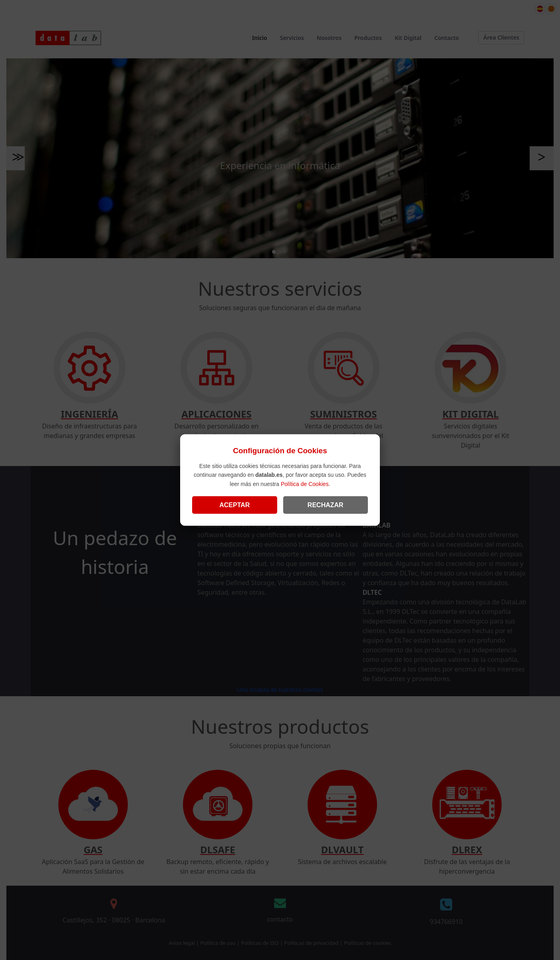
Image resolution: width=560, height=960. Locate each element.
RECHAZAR (326, 505)
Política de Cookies (305, 484)
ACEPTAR (234, 505)
